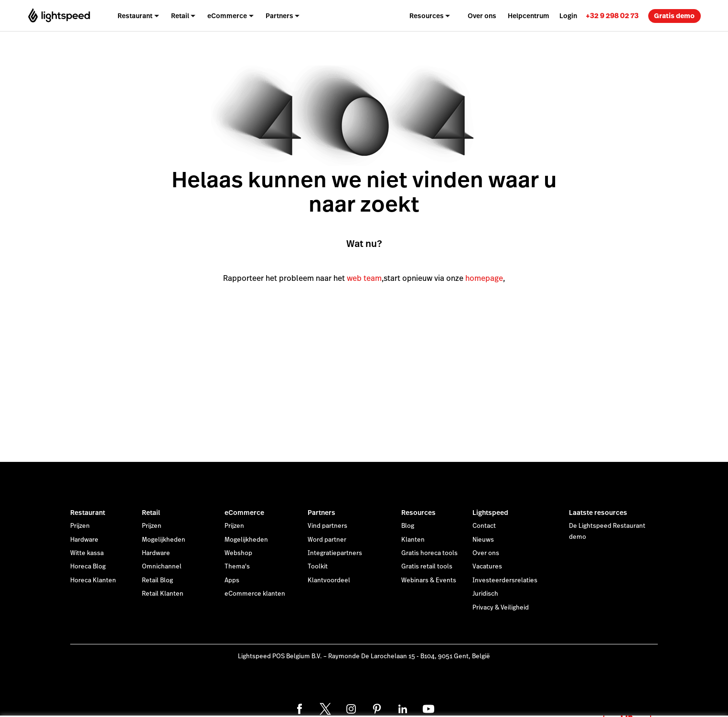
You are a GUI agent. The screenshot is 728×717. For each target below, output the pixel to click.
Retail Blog (157, 580)
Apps (232, 580)
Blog (408, 526)
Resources (418, 513)
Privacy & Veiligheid (501, 608)
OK (627, 704)
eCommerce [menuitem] (227, 16)
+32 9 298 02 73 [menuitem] (612, 16)
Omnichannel (162, 567)
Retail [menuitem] (180, 16)
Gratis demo (674, 16)
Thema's (237, 567)
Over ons (486, 553)
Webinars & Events (429, 580)
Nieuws (483, 540)
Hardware (84, 540)
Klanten (413, 540)
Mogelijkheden (164, 540)
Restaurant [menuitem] (135, 16)
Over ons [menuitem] (482, 16)
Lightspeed (490, 513)
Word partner (327, 540)
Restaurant (88, 513)
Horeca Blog (88, 567)
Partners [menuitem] (279, 16)
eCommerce (244, 513)
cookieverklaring (348, 699)
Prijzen (80, 526)
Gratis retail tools (427, 567)
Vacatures (487, 567)
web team (364, 278)
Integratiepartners (335, 553)
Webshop (238, 553)
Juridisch (485, 594)
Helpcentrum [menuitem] (529, 16)
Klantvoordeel (329, 580)
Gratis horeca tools (429, 553)
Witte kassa (87, 553)
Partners (321, 513)
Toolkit (318, 567)
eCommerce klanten (255, 594)
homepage (484, 278)
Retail (151, 513)
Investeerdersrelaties (505, 580)
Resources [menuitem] (427, 16)
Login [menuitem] (568, 16)
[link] (612, 16)
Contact (484, 526)
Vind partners (327, 526)
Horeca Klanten (93, 580)
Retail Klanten (163, 594)
